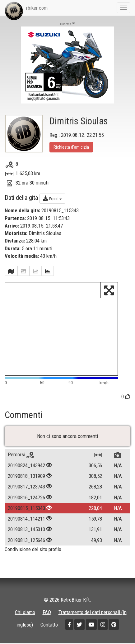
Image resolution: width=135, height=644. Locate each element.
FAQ (47, 612)
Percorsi (21, 454)
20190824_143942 (26, 465)
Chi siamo (25, 612)
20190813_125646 (26, 540)
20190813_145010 (26, 529)
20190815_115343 (26, 508)
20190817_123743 (26, 487)
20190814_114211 (26, 519)
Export (52, 198)
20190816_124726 (26, 497)
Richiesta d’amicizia (71, 147)
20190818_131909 (26, 476)
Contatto (49, 625)
